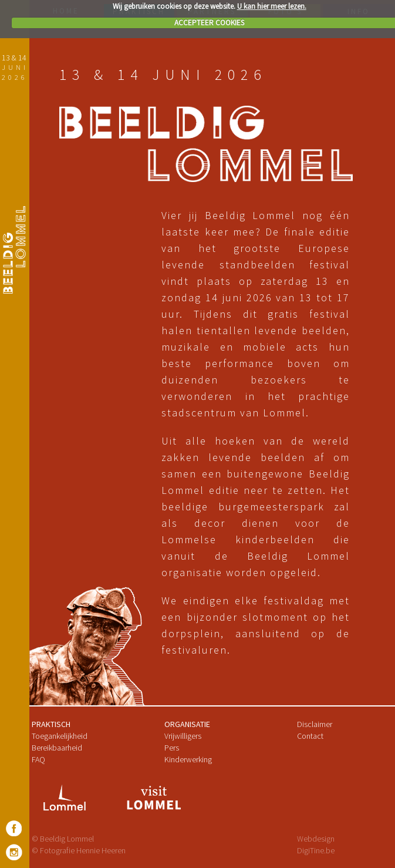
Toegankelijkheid (60, 736)
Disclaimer (315, 724)
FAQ (38, 759)
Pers (172, 748)
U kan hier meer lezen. (272, 6)
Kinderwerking (188, 759)
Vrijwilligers (183, 736)
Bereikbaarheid (57, 748)
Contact (310, 736)
